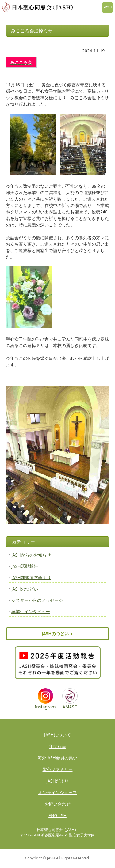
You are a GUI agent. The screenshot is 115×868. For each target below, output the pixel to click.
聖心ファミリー (58, 769)
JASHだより (57, 781)
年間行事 (58, 746)
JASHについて (57, 735)
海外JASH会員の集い (57, 758)
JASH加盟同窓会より (31, 577)
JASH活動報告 (25, 566)
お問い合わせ (58, 804)
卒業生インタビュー (31, 611)
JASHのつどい (25, 589)
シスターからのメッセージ (37, 600)
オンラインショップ (58, 793)
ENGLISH (57, 815)
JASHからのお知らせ (31, 555)
